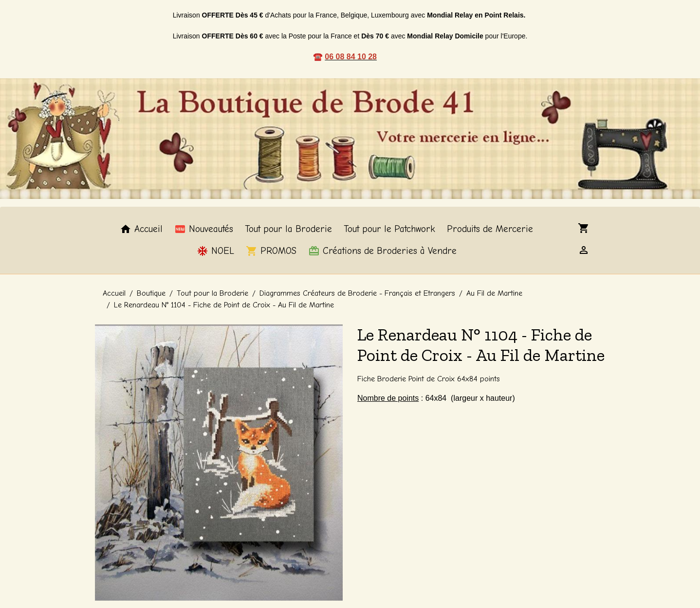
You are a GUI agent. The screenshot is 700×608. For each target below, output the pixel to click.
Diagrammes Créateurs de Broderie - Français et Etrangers (357, 293)
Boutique (151, 293)
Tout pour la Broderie (288, 229)
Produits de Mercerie (490, 229)
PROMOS (271, 251)
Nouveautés (204, 229)
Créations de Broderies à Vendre (382, 251)
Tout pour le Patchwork (389, 229)
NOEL (215, 251)
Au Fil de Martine (494, 293)
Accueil (141, 229)
